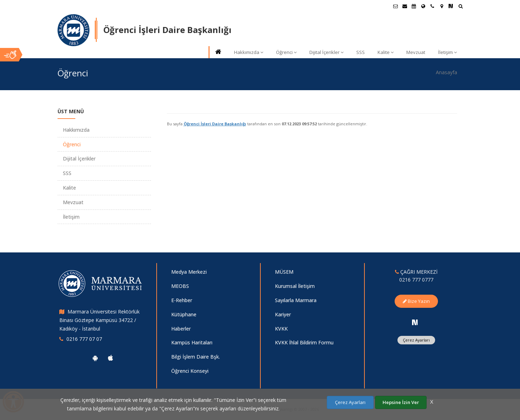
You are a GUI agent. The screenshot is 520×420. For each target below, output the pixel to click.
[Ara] (461, 7)
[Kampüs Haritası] (442, 6)
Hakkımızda (249, 52)
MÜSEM (284, 272)
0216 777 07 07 (84, 339)
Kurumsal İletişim (295, 286)
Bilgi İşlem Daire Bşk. (196, 357)
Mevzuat (416, 52)
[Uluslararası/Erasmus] (423, 6)
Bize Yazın (416, 301)
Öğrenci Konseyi (190, 371)
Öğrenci (286, 52)
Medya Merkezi (189, 272)
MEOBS (180, 286)
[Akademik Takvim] (414, 6)
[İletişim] (432, 6)
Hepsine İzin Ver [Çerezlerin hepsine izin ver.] (401, 402)
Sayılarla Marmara (296, 300)
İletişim (447, 52)
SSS (361, 52)
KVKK (281, 329)
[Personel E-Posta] (405, 6)
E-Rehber (182, 300)
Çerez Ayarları (416, 340)
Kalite (386, 52)
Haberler (181, 329)
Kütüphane (184, 314)
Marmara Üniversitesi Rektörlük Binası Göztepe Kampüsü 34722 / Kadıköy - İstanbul (99, 320)
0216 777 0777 (416, 280)
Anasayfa (446, 72)
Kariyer (283, 314)
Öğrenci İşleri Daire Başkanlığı (215, 124)
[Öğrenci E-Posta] (395, 6)
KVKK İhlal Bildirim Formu (304, 342)
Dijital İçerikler (326, 52)
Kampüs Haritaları (192, 342)
